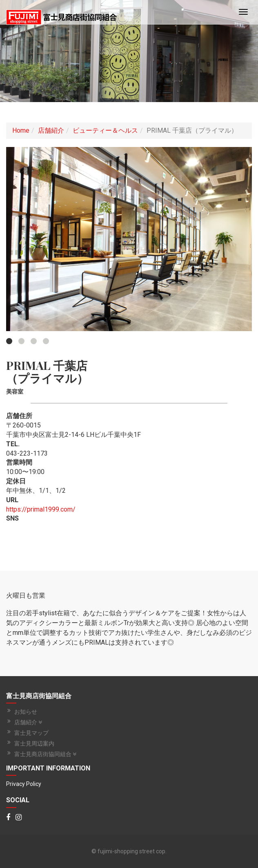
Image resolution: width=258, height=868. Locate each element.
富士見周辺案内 (34, 743)
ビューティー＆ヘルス (105, 130)
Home (21, 130)
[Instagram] (19, 818)
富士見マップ (31, 733)
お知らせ (26, 712)
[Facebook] (8, 818)
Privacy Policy (24, 784)
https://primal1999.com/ (41, 509)
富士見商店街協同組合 (45, 754)
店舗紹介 (51, 130)
